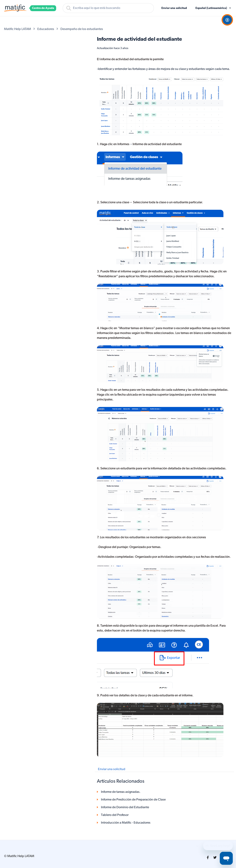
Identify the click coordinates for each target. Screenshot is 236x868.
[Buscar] (108, 8)
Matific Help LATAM (18, 29)
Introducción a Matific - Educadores (126, 823)
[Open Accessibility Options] (227, 20)
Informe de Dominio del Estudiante (125, 807)
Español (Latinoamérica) (212, 8)
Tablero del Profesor (115, 815)
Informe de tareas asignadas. (121, 792)
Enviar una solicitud (174, 8)
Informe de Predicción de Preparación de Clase (133, 800)
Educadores (46, 29)
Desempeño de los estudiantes (82, 29)
